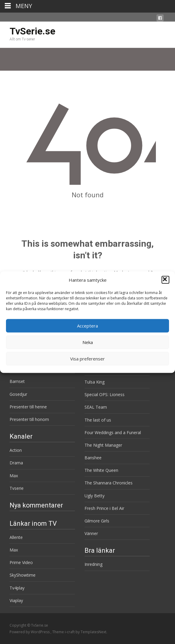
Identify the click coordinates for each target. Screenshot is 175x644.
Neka (88, 342)
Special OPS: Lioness (105, 394)
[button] (165, 280)
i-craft (70, 632)
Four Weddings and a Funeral (113, 432)
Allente (16, 537)
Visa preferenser (87, 359)
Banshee (93, 458)
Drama (16, 463)
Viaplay (16, 600)
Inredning (93, 564)
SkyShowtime (23, 575)
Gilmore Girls (97, 521)
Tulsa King (95, 382)
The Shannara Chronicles (109, 483)
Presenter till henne (28, 407)
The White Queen (101, 470)
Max (14, 476)
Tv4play (17, 588)
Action (16, 450)
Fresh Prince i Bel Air (104, 508)
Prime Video (21, 562)
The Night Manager (103, 445)
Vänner (91, 533)
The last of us (98, 420)
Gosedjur (18, 394)
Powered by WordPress (30, 632)
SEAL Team (96, 407)
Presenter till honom (29, 419)
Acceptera (87, 326)
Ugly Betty (95, 496)
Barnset (17, 381)
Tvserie (17, 488)
